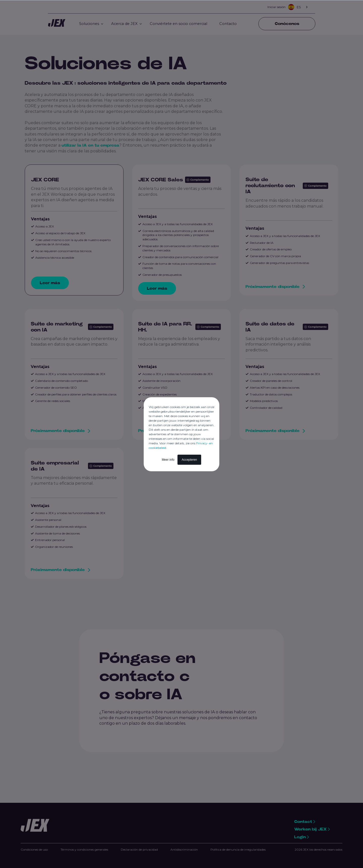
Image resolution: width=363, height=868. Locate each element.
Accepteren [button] (189, 460)
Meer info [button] (168, 460)
